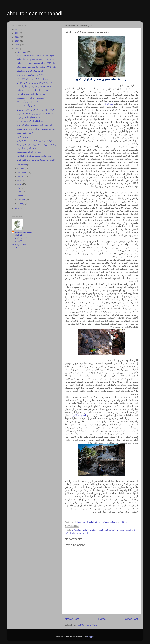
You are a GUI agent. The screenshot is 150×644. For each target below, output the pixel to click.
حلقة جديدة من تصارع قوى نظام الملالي (34, 86)
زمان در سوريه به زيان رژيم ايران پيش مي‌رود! (37, 144)
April (20, 192)
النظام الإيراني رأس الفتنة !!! (29, 102)
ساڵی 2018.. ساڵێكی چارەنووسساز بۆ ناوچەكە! (37, 67)
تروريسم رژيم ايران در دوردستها (31, 98)
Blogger (91, 637)
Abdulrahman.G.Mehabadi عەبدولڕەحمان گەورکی (23, 237)
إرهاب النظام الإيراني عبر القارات (31, 94)
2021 (18, 33)
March (20, 196)
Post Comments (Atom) (87, 625)
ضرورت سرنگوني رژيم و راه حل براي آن (35, 83)
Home (102, 619)
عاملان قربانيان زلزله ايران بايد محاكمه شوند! (36, 160)
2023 (18, 29)
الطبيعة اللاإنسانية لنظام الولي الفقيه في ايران (37, 110)
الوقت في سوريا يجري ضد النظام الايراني (35, 140)
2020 (18, 37)
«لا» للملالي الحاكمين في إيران (30, 121)
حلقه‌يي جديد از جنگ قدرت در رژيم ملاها (34, 90)
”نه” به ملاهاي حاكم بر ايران (29, 117)
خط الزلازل (108, 104)
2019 (18, 41)
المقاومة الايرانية (78, 415)
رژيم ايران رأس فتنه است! (28, 106)
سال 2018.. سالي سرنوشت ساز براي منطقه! (37, 63)
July (19, 180)
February (22, 200)
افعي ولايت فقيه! (24, 137)
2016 (18, 208)
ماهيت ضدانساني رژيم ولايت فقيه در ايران (35, 113)
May (20, 188)
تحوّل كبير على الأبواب (26, 148)
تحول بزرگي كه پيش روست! (29, 152)
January (21, 203)
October (21, 169)
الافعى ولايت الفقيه (25, 133)
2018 (18, 45)
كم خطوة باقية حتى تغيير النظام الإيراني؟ (34, 125)
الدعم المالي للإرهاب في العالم (30, 71)
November (22, 165)
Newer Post (72, 619)
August (21, 176)
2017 (18, 49)
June (20, 184)
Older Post (131, 619)
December (22, 52)
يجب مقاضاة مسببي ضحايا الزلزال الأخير (34, 156)
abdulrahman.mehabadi (35, 14)
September (23, 173)
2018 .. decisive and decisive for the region (36, 56)
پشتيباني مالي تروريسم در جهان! (31, 75)
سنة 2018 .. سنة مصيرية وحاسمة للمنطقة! (35, 59)
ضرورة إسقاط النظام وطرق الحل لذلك (34, 79)
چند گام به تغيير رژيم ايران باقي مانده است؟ (36, 129)
